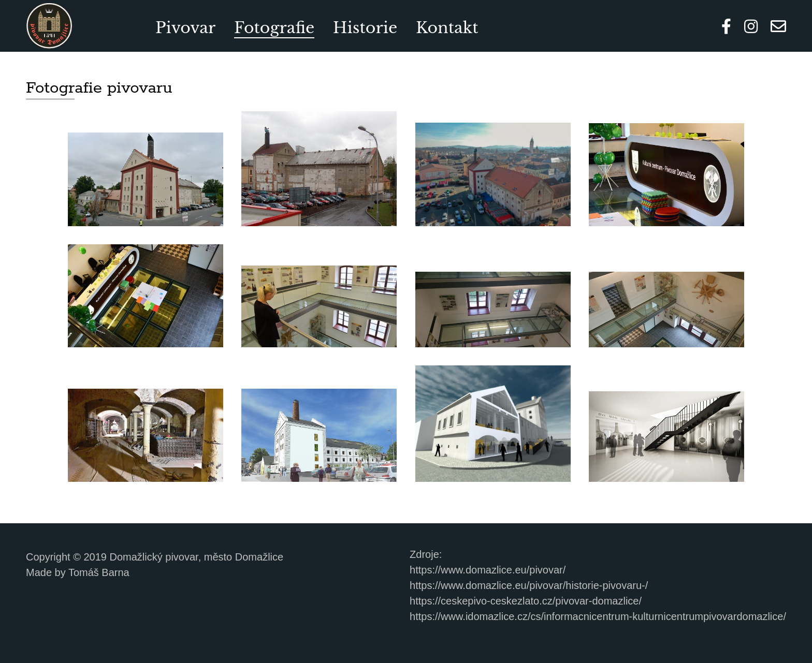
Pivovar (185, 28)
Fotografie (274, 28)
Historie (365, 28)
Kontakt (447, 28)
